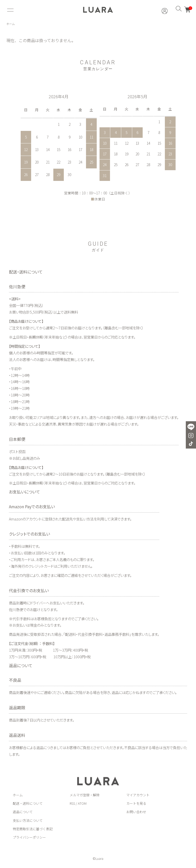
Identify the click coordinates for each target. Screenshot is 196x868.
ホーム (11, 24)
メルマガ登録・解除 (85, 795)
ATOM (82, 804)
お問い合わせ (136, 812)
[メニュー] (10, 10)
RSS (72, 804)
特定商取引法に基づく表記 (33, 829)
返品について (23, 812)
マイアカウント (138, 795)
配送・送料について (28, 804)
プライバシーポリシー (29, 838)
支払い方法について (28, 821)
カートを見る (136, 804)
